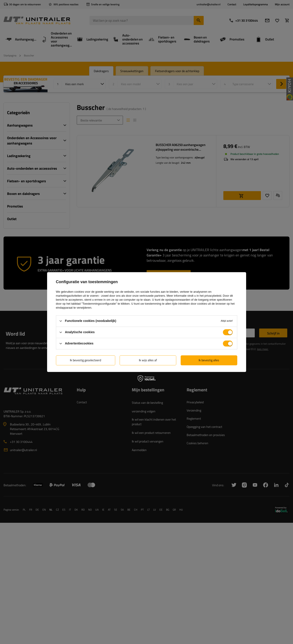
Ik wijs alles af (148, 360)
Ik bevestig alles (209, 360)
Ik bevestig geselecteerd (85, 360)
